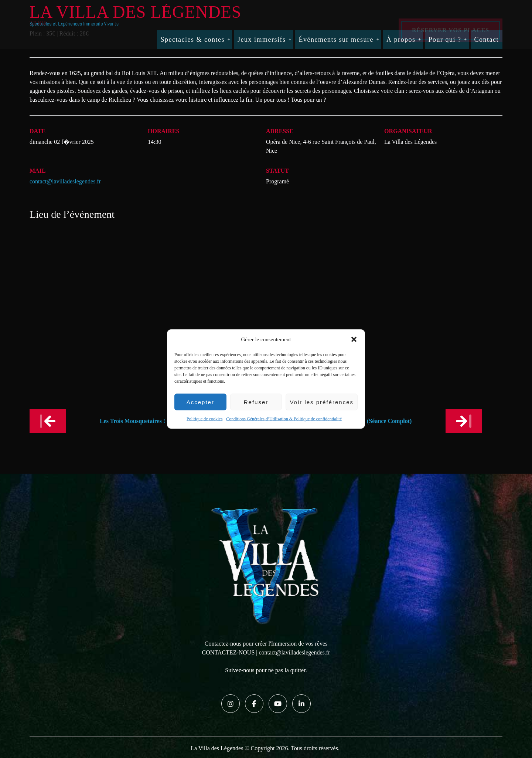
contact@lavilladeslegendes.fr (65, 181)
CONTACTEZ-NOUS (229, 652)
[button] (354, 339)
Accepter (200, 402)
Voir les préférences (322, 402)
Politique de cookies (204, 419)
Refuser (256, 402)
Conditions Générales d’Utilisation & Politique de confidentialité (284, 419)
